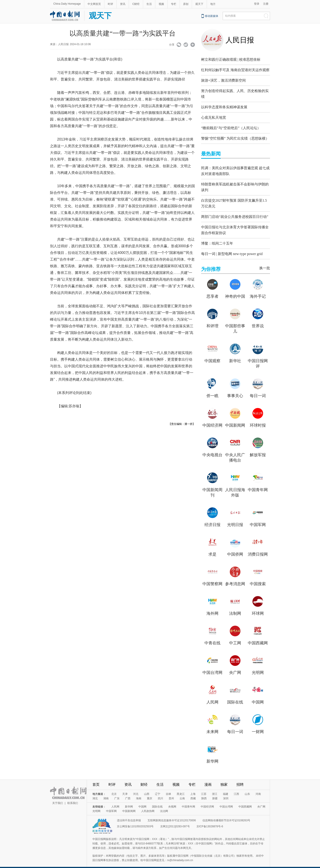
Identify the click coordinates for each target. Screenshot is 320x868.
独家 (224, 779)
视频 (161, 4)
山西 (147, 788)
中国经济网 (212, 420)
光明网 (258, 667)
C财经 (136, 4)
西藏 (193, 793)
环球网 (258, 608)
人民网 (212, 697)
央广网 (235, 667)
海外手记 (258, 291)
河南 (258, 788)
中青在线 (212, 637)
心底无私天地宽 (214, 116)
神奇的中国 (235, 291)
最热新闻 (211, 153)
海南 (139, 793)
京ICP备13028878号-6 (210, 821)
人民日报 (240, 40)
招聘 (240, 779)
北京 (114, 788)
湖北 (95, 793)
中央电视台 (212, 449)
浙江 (215, 788)
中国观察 (212, 355)
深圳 (226, 793)
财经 (144, 779)
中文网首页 (94, 4)
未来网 (212, 726)
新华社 (235, 355)
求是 (212, 549)
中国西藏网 (258, 637)
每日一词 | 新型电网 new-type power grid (232, 248)
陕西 (204, 793)
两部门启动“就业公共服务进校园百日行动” (235, 212)
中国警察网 (212, 578)
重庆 (150, 793)
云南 (182, 793)
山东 (247, 788)
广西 (128, 793)
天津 (125, 788)
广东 (117, 793)
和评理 (212, 320)
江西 (236, 788)
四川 (160, 793)
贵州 (171, 793)
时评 (110, 4)
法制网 (235, 608)
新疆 (215, 793)
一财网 (258, 726)
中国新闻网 (235, 420)
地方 (213, 4)
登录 (257, 4)
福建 (226, 788)
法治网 (164, 806)
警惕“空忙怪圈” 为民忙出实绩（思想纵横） (235, 137)
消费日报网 (258, 549)
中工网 (235, 637)
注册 (266, 4)
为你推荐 (211, 264)
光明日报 (235, 519)
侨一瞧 (212, 390)
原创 (186, 4)
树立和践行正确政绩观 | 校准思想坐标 (231, 59)
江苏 (204, 788)
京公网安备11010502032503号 (135, 821)
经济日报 (212, 519)
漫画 (208, 779)
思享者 (212, 291)
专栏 (174, 4)
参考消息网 (235, 578)
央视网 (172, 801)
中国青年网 (258, 484)
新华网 (212, 756)
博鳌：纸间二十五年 (217, 238)
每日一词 (258, 390)
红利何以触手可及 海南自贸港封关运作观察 (235, 70)
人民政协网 (148, 806)
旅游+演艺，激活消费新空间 (223, 80)
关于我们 (58, 798)
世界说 (258, 320)
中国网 (258, 697)
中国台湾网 (212, 667)
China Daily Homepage (67, 4)
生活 (149, 4)
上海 (193, 788)
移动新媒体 (212, 16)
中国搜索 (258, 578)
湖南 (106, 793)
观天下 (199, 4)
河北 (136, 788)
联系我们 (73, 798)
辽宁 (158, 788)
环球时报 (258, 420)
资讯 (123, 4)
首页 (96, 779)
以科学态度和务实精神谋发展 (224, 106)
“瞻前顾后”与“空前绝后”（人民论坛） (231, 127)
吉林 (168, 788)
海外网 (212, 608)
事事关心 (235, 390)
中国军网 (258, 519)
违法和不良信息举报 (129, 815)
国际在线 (235, 697)
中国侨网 (235, 549)
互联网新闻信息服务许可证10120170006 (172, 815)
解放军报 (258, 449)
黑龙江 (181, 788)
